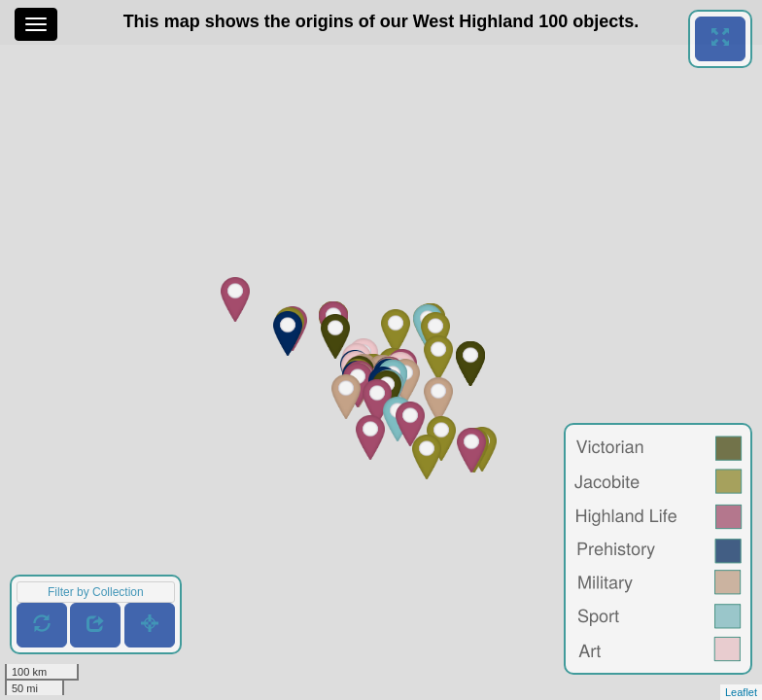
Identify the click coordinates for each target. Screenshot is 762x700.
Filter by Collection (96, 592)
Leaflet (741, 692)
